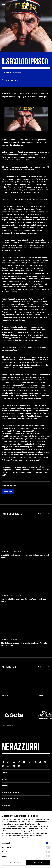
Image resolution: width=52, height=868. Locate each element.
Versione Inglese (9, 486)
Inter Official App (9, 799)
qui (23, 831)
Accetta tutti (38, 863)
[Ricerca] (48, 5)
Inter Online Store (9, 792)
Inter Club (6, 805)
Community (8, 492)
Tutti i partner (7, 726)
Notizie (5, 773)
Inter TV (5, 786)
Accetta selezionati (14, 863)
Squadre (5, 779)
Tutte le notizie (44, 514)
